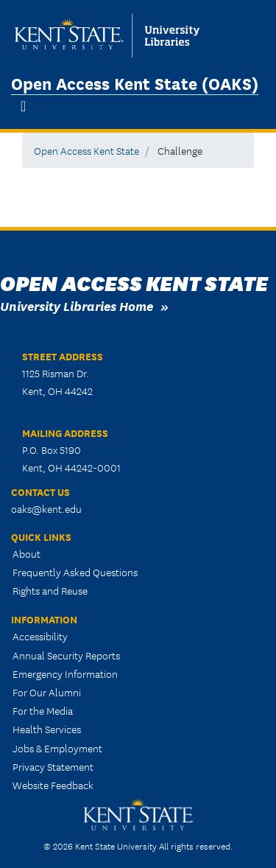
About (26, 553)
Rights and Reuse (50, 590)
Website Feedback (53, 785)
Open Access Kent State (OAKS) (135, 83)
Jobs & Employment (57, 748)
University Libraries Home (77, 305)
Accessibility (40, 636)
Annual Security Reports (66, 655)
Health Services (47, 729)
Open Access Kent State (86, 150)
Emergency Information (65, 673)
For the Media (43, 710)
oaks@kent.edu (46, 508)
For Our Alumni (47, 692)
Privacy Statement (53, 766)
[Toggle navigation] (23, 106)
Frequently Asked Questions (75, 572)
